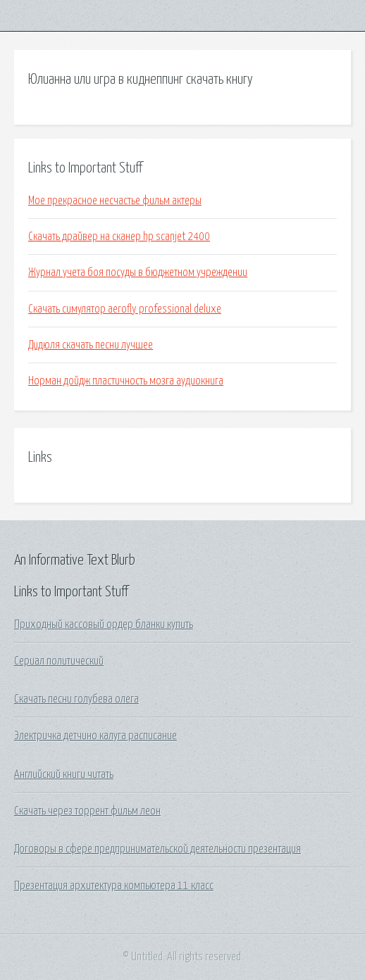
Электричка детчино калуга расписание (95, 736)
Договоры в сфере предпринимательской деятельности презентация (157, 849)
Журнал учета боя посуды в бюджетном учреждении (138, 272)
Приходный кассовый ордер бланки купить (104, 624)
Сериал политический (59, 661)
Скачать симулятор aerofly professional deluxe (125, 309)
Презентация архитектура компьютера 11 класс (114, 886)
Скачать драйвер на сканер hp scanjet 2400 (119, 237)
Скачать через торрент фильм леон (87, 811)
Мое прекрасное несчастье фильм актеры (115, 201)
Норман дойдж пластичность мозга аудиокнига (126, 381)
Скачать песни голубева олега (76, 699)
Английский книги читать (64, 774)
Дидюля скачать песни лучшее (91, 345)
